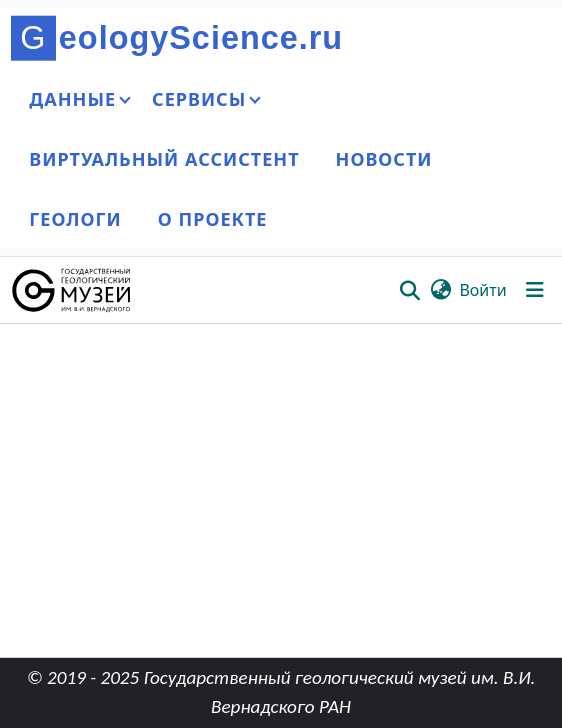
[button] (72, 290)
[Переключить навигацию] (535, 290)
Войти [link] (482, 290)
